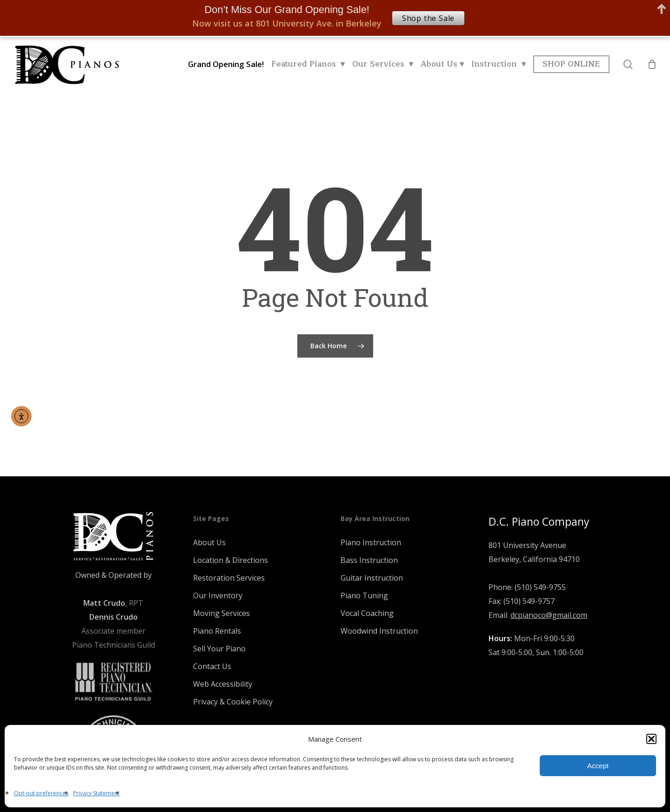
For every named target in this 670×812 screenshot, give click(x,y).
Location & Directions (231, 560)
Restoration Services (229, 578)
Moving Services (221, 613)
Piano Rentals (217, 631)
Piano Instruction (371, 542)
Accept (598, 766)
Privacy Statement (96, 793)
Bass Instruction (369, 560)
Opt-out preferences (41, 793)
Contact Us (212, 666)
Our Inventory (218, 595)
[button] (651, 739)
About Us (209, 542)
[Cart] (652, 64)
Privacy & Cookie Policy (233, 702)
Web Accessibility (223, 684)
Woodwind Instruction (379, 631)
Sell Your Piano (219, 649)
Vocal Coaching (367, 613)
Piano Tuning (364, 595)
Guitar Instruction (372, 578)
